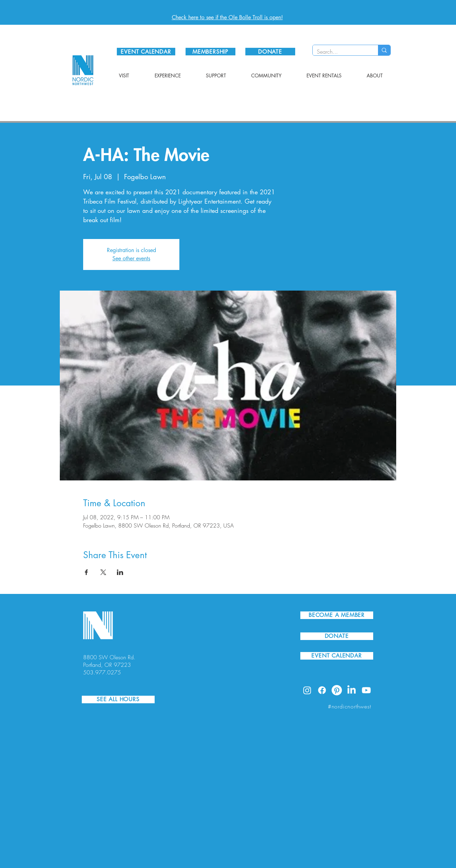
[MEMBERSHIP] (210, 52)
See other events (131, 258)
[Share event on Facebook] (86, 572)
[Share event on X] (103, 572)
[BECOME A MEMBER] (337, 615)
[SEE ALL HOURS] (118, 699)
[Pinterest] (337, 690)
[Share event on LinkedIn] (120, 572)
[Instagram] (307, 690)
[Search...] (340, 52)
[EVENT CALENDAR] (146, 52)
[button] (124, 76)
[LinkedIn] (352, 690)
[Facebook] (322, 690)
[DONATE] (270, 52)
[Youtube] (366, 690)
